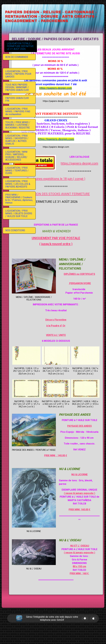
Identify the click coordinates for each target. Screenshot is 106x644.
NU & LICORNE (86, 481)
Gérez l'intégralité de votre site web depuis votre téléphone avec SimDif (52, 632)
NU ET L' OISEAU (86, 553)
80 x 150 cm (70, 580)
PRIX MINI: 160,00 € (70, 527)
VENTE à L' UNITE (70, 325)
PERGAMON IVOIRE (86, 274)
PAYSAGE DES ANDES (86, 429)
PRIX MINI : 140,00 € (70, 462)
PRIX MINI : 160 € (70, 587)
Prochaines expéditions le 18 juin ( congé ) (70, 161)
